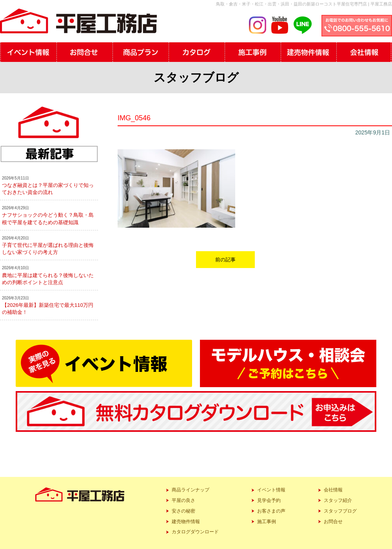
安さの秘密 (183, 511)
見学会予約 (269, 500)
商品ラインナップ (191, 490)
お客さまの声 (271, 511)
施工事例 (267, 522)
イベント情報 (271, 490)
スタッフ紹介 (338, 500)
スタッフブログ (340, 511)
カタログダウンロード (195, 532)
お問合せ (333, 522)
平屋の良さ (183, 500)
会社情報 (333, 490)
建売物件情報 (186, 522)
